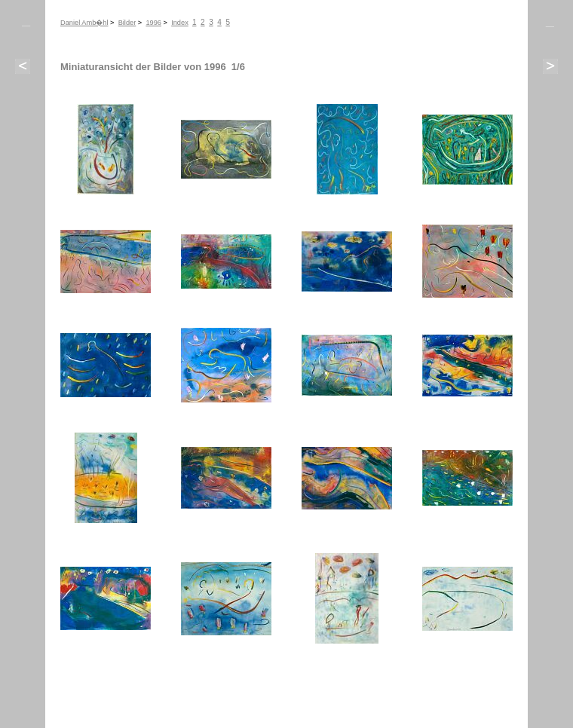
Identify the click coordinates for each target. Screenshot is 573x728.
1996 (153, 23)
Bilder (127, 23)
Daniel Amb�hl (84, 23)
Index (180, 23)
